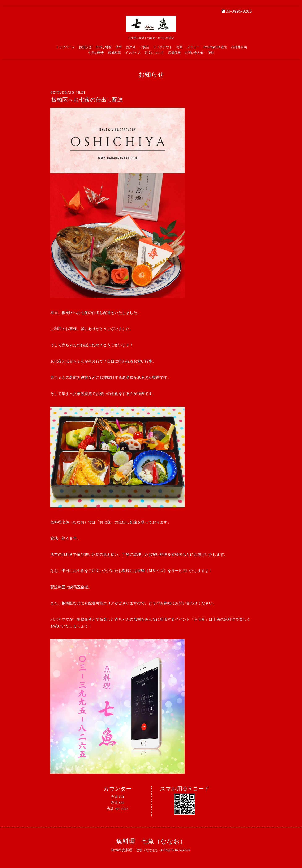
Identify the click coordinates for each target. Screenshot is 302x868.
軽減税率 (115, 53)
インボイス (133, 53)
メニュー (193, 47)
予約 (211, 53)
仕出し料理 (103, 47)
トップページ (65, 47)
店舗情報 (174, 53)
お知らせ (85, 47)
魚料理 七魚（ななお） (151, 841)
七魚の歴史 (96, 53)
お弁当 (131, 47)
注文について (154, 53)
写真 (180, 47)
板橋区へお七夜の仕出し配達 (87, 100)
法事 (119, 47)
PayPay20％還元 (215, 47)
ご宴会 (144, 47)
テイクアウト (163, 47)
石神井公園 (239, 47)
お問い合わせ (194, 53)
